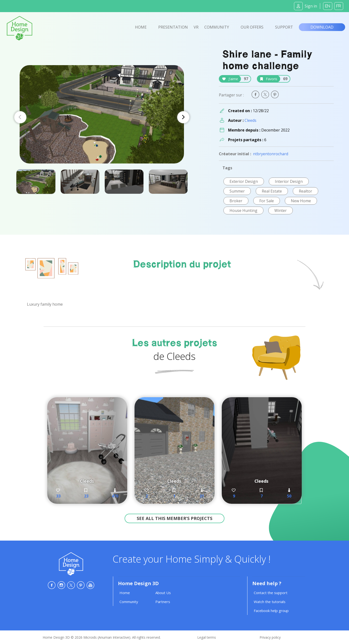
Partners (163, 602)
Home (141, 27)
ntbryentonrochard (271, 154)
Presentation (173, 27)
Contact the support (271, 593)
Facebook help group (271, 611)
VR (196, 27)
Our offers (252, 27)
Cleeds (250, 120)
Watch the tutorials (270, 602)
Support (284, 27)
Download (322, 27)
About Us (163, 593)
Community (217, 27)
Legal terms (207, 637)
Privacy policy (270, 637)
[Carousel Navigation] (102, 117)
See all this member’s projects (174, 518)
